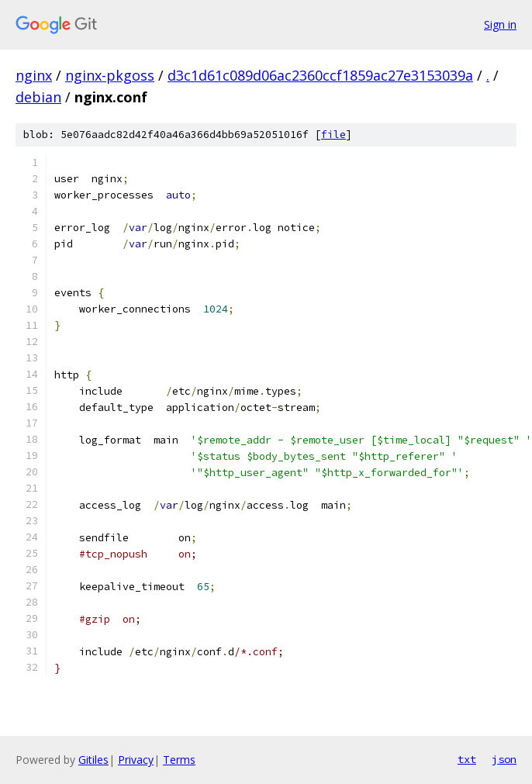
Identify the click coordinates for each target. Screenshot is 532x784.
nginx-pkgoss (110, 75)
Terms (179, 760)
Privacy (136, 760)
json (504, 759)
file (333, 135)
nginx (34, 75)
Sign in (500, 24)
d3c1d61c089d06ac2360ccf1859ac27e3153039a (320, 75)
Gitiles (93, 760)
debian (38, 97)
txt (467, 759)
